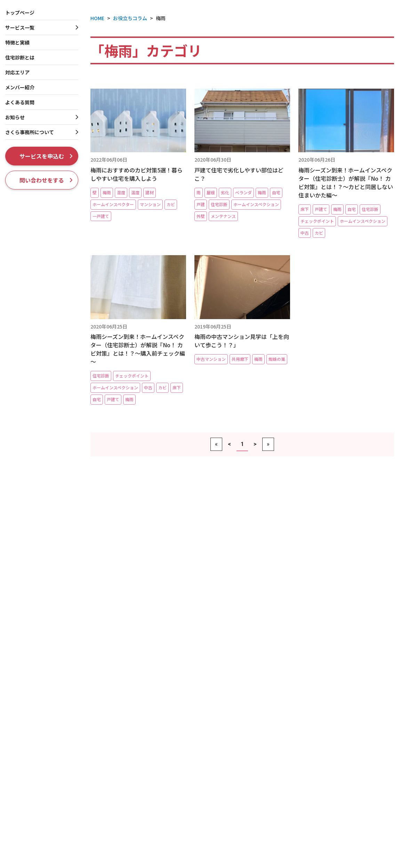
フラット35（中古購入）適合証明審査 (193, 674)
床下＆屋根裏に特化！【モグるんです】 (65, 729)
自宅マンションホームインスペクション (65, 789)
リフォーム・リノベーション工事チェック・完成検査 (183, 838)
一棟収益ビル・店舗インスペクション (193, 775)
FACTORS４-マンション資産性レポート (65, 809)
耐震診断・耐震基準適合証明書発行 (190, 695)
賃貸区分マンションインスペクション (193, 755)
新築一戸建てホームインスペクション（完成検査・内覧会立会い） (63, 695)
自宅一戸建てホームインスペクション (63, 719)
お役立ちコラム (318, 714)
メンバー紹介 (20, 87)
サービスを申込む (46, 156)
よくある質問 (20, 102)
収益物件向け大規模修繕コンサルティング (197, 785)
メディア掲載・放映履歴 (337, 817)
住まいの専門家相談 (173, 825)
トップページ (20, 13)
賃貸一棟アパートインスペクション (190, 734)
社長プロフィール (330, 786)
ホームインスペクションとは (334, 669)
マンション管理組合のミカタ (342, 861)
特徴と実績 (312, 658)
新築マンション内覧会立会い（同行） (63, 768)
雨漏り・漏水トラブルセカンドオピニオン (198, 852)
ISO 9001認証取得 (330, 807)
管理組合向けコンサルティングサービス (65, 830)
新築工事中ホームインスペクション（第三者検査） (60, 678)
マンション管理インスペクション (58, 820)
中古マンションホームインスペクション (65, 778)
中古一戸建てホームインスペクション (63, 708)
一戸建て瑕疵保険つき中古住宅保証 (190, 684)
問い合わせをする (46, 180)
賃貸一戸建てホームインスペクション (193, 765)
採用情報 (309, 832)
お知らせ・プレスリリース (331, 737)
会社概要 (320, 776)
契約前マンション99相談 (49, 799)
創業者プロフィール (332, 797)
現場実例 (309, 725)
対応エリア (17, 72)
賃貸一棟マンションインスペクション (193, 744)
